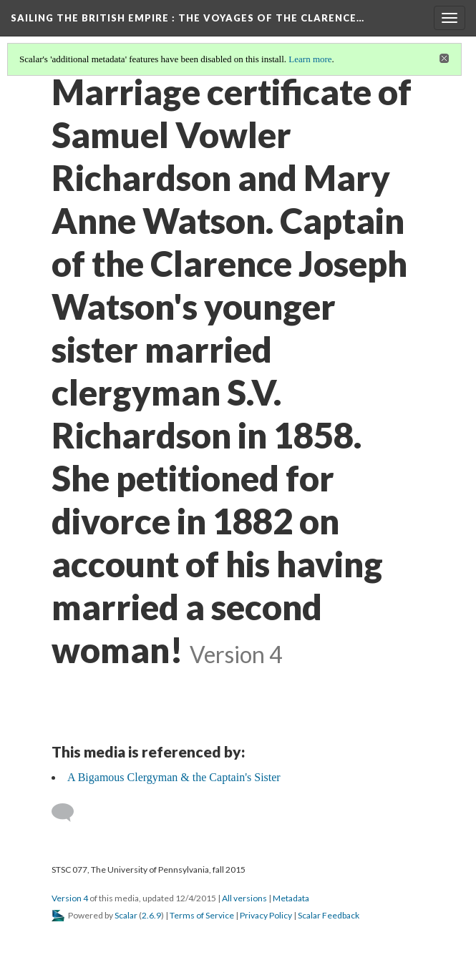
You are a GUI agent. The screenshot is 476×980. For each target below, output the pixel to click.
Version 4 (70, 898)
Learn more (310, 59)
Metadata (291, 898)
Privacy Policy (266, 915)
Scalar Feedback (329, 915)
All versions (244, 898)
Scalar (126, 915)
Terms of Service (202, 915)
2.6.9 (151, 915)
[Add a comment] (69, 813)
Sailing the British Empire (188, 18)
